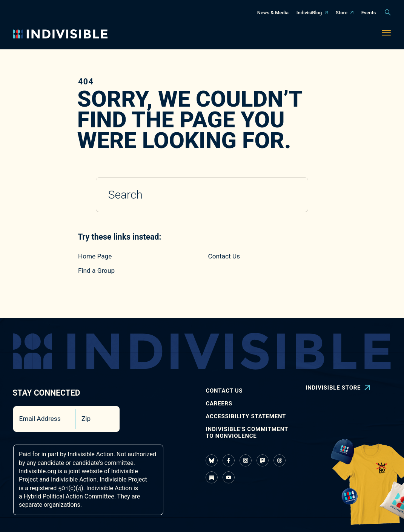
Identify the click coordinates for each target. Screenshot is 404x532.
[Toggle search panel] (388, 12)
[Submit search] (292, 195)
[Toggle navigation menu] (386, 34)
